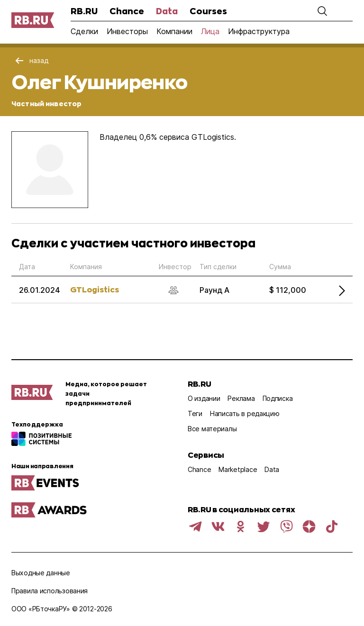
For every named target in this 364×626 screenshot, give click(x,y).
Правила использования (50, 591)
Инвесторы (127, 31)
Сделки (84, 31)
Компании (174, 31)
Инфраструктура (259, 31)
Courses (208, 11)
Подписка (278, 398)
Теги (195, 413)
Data (167, 11)
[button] (322, 11)
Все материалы (212, 429)
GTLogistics (95, 289)
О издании (204, 398)
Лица (210, 31)
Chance (127, 11)
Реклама (241, 398)
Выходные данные (41, 573)
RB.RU (84, 11)
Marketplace (238, 469)
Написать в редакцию (245, 413)
